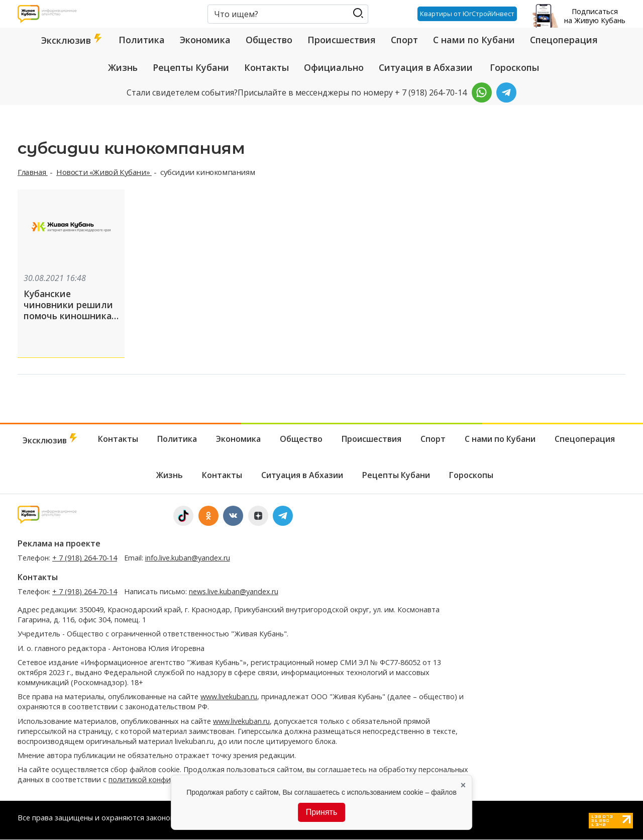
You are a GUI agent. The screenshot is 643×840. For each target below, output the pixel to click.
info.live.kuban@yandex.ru (188, 558)
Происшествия (342, 40)
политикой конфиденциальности (167, 780)
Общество (269, 40)
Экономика (205, 40)
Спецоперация (564, 40)
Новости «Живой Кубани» (104, 172)
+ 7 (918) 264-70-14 (85, 558)
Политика (142, 40)
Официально (334, 67)
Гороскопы (514, 67)
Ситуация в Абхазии (426, 67)
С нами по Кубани (474, 40)
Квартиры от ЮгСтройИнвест (467, 14)
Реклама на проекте (59, 544)
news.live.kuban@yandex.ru (234, 592)
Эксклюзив (72, 40)
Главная (33, 172)
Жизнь (123, 67)
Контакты (266, 67)
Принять (322, 812)
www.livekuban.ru (229, 697)
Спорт (404, 40)
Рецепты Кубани (191, 67)
